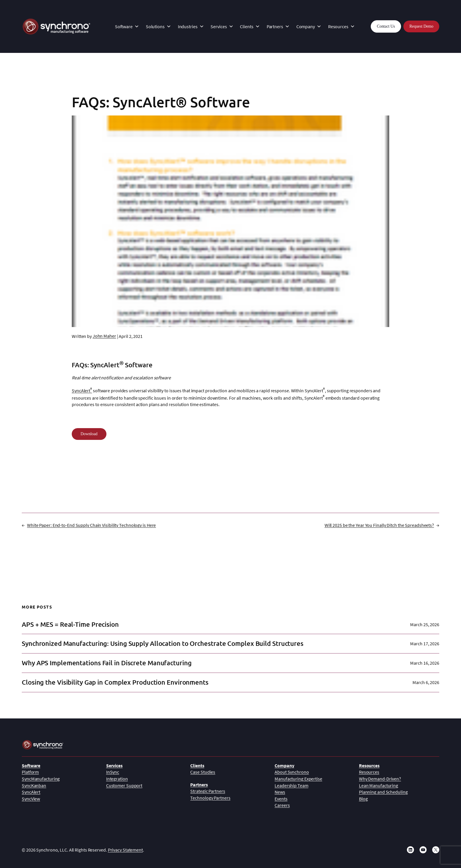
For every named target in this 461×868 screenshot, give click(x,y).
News (280, 792)
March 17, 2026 (425, 644)
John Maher (104, 336)
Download (89, 434)
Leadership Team (292, 785)
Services (222, 26)
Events (281, 799)
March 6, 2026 (426, 682)
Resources (341, 26)
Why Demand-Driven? (380, 779)
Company (309, 26)
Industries (191, 26)
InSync (113, 772)
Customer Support (124, 785)
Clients (250, 26)
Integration (117, 779)
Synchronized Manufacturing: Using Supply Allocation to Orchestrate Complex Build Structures (163, 644)
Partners (278, 26)
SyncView (31, 799)
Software (127, 26)
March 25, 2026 (425, 624)
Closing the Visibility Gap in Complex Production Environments (115, 682)
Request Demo (421, 26)
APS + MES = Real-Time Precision (70, 625)
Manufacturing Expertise (298, 779)
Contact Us (386, 26)
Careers (282, 805)
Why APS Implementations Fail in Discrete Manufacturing (107, 663)
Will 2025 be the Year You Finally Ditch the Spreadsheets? (379, 525)
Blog (363, 799)
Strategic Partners (208, 791)
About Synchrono (292, 772)
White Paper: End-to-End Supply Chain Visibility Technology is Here (91, 525)
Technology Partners (210, 798)
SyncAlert (82, 391)
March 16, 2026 (425, 663)
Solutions (158, 26)
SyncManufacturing (41, 779)
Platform (30, 772)
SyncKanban (34, 785)
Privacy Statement (125, 850)
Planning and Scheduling (383, 792)
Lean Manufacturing (379, 785)
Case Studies (203, 772)
